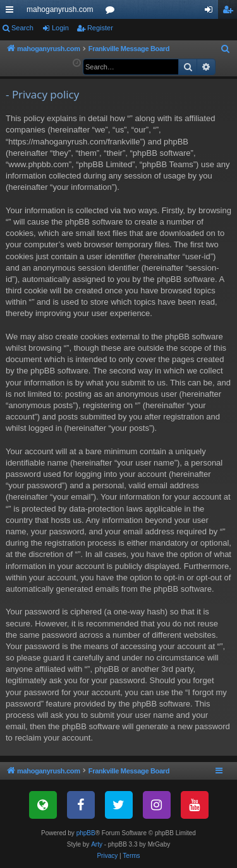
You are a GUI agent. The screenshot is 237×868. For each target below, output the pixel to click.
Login (60, 28)
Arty (97, 844)
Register (100, 28)
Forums (112, 12)
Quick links (12, 12)
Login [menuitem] (211, 12)
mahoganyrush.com (60, 9)
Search (22, 28)
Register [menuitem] (230, 12)
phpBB (86, 833)
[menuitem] (226, 49)
